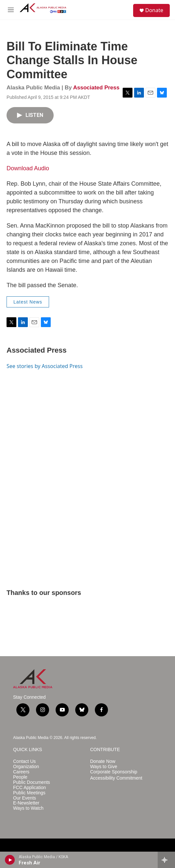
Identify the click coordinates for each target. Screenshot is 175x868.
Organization (26, 767)
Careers (21, 772)
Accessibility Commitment (116, 778)
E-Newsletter (26, 803)
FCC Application (29, 788)
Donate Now (103, 761)
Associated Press (96, 88)
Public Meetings (29, 793)
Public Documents (32, 782)
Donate (154, 10)
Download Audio (28, 168)
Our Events (25, 798)
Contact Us (24, 761)
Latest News (28, 302)
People (20, 777)
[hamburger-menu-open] (11, 10)
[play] (10, 860)
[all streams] (166, 860)
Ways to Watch (28, 808)
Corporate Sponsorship (114, 772)
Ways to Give (104, 767)
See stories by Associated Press (45, 366)
